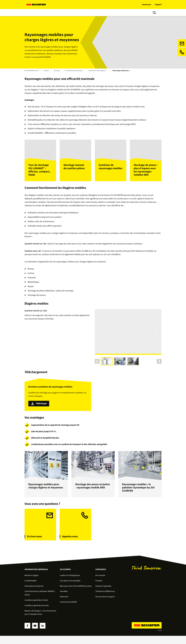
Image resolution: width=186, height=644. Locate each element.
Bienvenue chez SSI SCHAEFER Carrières (76, 594)
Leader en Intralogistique (70, 584)
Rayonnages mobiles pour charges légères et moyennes (123, 71)
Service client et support (105, 605)
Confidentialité (30, 589)
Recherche (64, 605)
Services (72, 13)
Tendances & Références (89, 13)
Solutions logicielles (56, 13)
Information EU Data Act (34, 594)
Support (158, 5)
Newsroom (146, 5)
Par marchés (100, 584)
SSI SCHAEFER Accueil (32, 71)
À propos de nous (109, 13)
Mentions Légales (31, 584)
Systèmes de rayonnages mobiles (99, 71)
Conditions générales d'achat (36, 608)
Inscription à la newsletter (70, 589)
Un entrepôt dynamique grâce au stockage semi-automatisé (75, 71)
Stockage (57, 71)
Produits (41, 13)
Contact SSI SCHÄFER (68, 610)
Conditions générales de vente (37, 614)
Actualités (64, 600)
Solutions (29, 13)
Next (157, 339)
